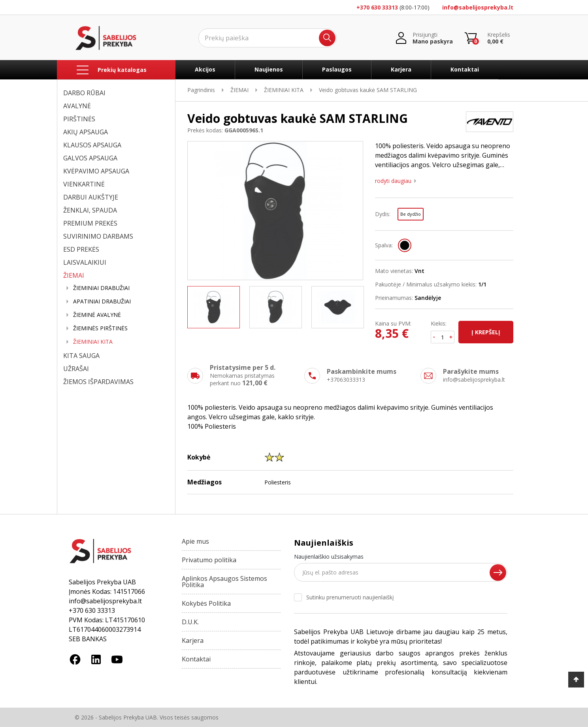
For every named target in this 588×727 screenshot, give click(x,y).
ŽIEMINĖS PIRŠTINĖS (100, 328)
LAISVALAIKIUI (85, 262)
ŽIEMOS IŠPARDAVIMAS (98, 382)
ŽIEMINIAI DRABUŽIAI (101, 288)
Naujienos (269, 69)
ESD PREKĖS (81, 249)
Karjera (401, 69)
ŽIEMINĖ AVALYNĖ (97, 315)
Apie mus (195, 541)
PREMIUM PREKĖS (90, 223)
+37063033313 (346, 380)
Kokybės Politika (206, 603)
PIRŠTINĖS (79, 119)
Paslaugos (337, 69)
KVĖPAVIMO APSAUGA (96, 171)
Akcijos (205, 69)
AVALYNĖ (77, 106)
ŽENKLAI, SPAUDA (90, 210)
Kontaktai (465, 69)
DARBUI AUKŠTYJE (91, 197)
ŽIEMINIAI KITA (93, 342)
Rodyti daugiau (393, 181)
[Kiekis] (443, 337)
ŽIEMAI (74, 275)
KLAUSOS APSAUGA (92, 145)
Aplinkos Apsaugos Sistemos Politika (224, 582)
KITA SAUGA (81, 356)
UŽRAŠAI (76, 369)
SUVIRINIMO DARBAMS (98, 236)
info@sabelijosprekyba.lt (478, 7)
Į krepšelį (486, 332)
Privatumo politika (209, 560)
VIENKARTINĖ (84, 184)
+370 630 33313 (377, 7)
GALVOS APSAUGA (90, 158)
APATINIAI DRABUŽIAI (102, 301)
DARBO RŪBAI (84, 93)
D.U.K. (190, 622)
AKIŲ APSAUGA (86, 132)
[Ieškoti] (268, 38)
